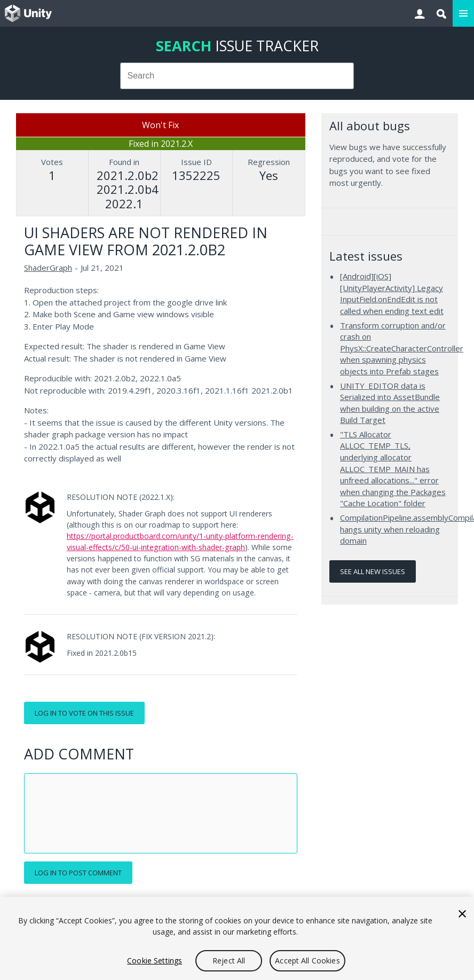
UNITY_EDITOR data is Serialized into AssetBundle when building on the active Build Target (390, 403)
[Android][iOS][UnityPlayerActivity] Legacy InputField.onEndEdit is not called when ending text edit (392, 293)
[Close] (462, 914)
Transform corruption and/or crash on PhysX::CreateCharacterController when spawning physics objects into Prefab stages (402, 348)
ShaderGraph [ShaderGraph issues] (48, 268)
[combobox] (237, 76)
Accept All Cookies (307, 961)
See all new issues (373, 571)
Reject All (229, 961)
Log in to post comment (78, 873)
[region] (237, 938)
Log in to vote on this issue (84, 713)
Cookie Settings (155, 961)
